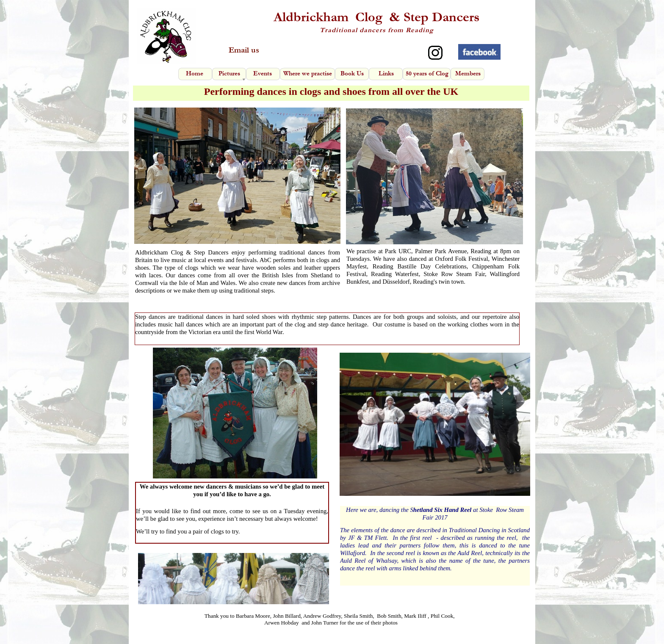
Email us (244, 50)
